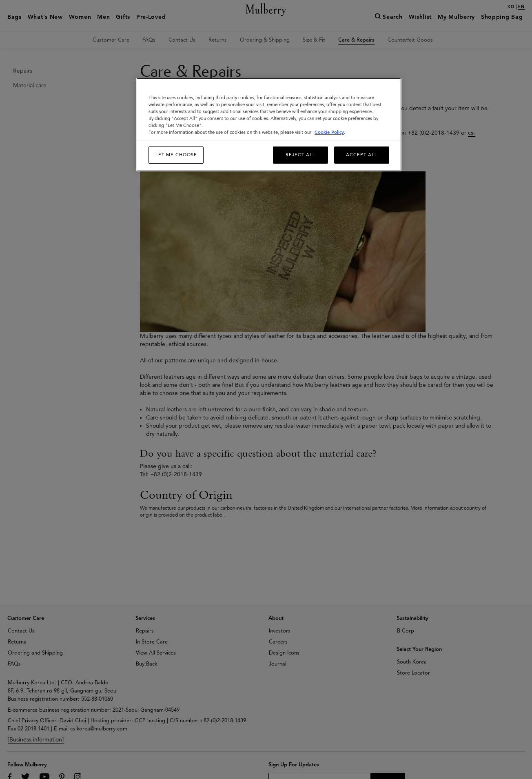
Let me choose (176, 155)
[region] (269, 125)
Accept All (362, 155)
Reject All (300, 155)
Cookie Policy (329, 132)
